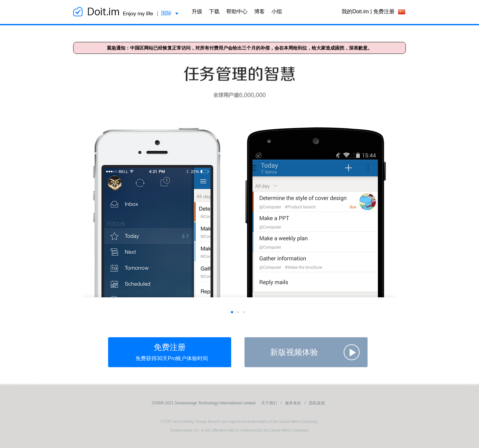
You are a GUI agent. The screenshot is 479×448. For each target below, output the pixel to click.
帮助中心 (237, 11)
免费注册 (384, 11)
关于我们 (269, 403)
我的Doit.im (355, 11)
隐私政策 (317, 403)
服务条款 (293, 403)
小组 (277, 11)
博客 (259, 11)
